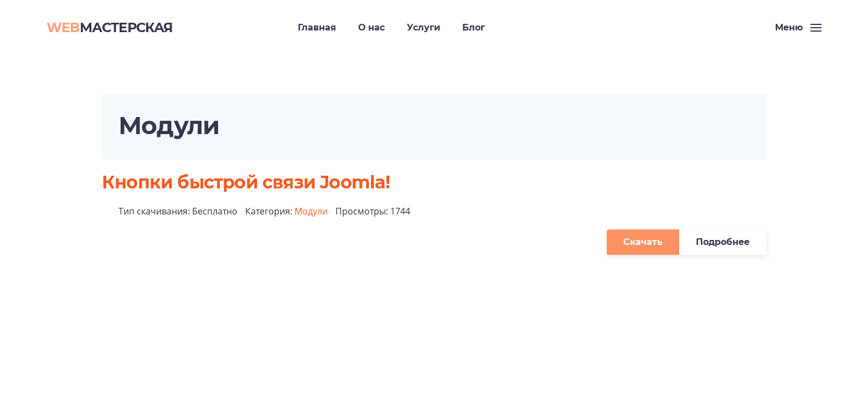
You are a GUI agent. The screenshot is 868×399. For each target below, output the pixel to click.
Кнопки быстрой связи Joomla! (246, 182)
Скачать (643, 242)
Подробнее (723, 242)
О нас (371, 27)
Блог (474, 27)
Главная (317, 27)
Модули (311, 211)
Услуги (423, 27)
